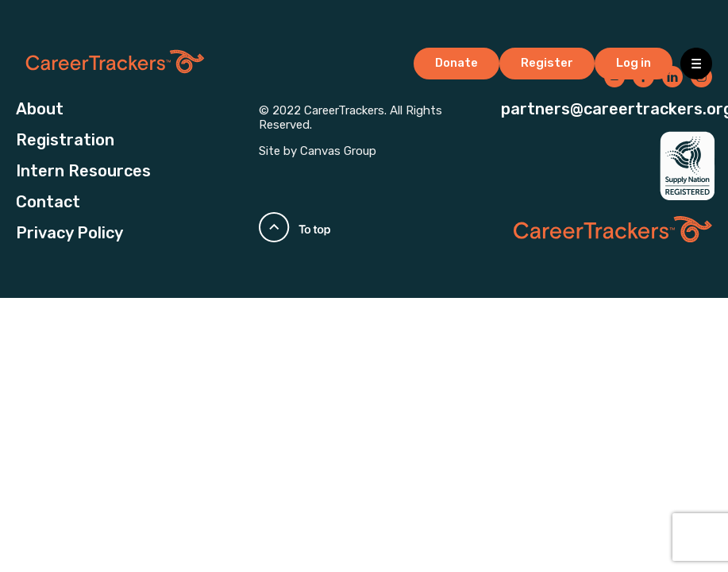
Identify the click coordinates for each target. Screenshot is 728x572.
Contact (48, 202)
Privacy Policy (69, 233)
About (40, 109)
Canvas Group (338, 151)
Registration (65, 140)
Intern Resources (83, 171)
